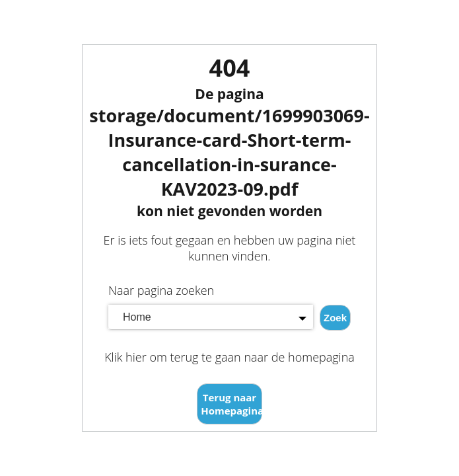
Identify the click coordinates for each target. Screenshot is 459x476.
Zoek (335, 318)
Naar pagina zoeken (161, 290)
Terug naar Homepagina (231, 404)
